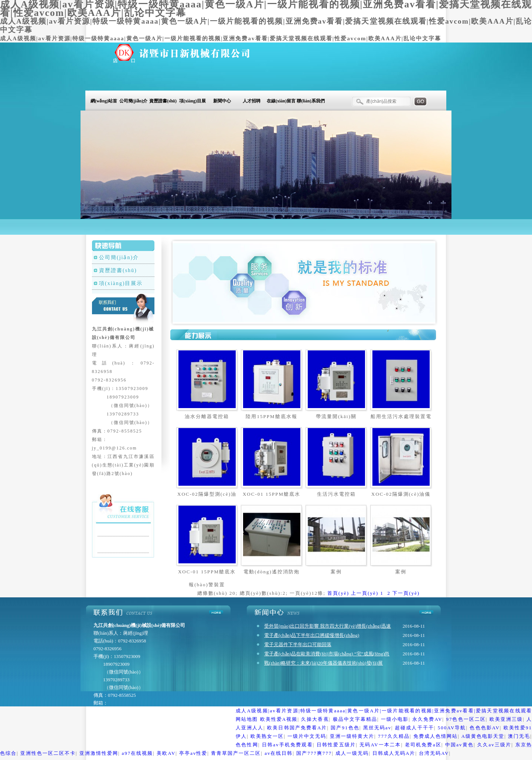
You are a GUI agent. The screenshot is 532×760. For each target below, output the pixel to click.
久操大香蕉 (315, 719)
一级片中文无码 (307, 736)
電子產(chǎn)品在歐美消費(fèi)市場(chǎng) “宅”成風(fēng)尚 (327, 654)
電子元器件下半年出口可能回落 (298, 644)
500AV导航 (452, 728)
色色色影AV (485, 728)
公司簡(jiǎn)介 (134, 101)
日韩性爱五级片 (336, 745)
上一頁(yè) (365, 593)
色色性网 (247, 745)
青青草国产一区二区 (236, 753)
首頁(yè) (338, 593)
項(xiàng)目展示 (192, 102)
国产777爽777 (314, 753)
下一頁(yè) (406, 593)
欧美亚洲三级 (506, 719)
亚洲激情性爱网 (99, 753)
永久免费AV (427, 719)
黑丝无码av (377, 728)
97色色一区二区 (466, 719)
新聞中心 (222, 101)
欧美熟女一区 (267, 736)
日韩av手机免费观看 (287, 745)
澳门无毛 (519, 736)
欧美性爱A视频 (279, 719)
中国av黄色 (459, 745)
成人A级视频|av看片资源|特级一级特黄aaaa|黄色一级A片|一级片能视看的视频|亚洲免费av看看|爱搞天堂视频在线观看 (384, 711)
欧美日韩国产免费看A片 (297, 728)
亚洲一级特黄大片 (352, 736)
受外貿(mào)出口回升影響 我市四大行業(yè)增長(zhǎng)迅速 (328, 626)
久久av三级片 (494, 745)
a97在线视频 (138, 753)
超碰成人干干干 (415, 728)
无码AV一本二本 (380, 745)
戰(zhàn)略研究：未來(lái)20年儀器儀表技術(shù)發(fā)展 (323, 663)
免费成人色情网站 (436, 736)
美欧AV (166, 753)
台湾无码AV (434, 753)
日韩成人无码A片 (394, 753)
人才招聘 (252, 101)
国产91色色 (345, 728)
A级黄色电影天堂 (483, 736)
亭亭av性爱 (193, 753)
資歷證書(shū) (163, 101)
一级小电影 (395, 719)
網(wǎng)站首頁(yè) (104, 102)
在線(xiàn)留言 (281, 101)
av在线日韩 (279, 753)
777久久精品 (394, 736)
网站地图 (247, 719)
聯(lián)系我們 (311, 101)
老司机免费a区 (423, 745)
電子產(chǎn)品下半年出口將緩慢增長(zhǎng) (312, 635)
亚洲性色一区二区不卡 (48, 753)
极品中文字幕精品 (355, 719)
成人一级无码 (352, 753)
